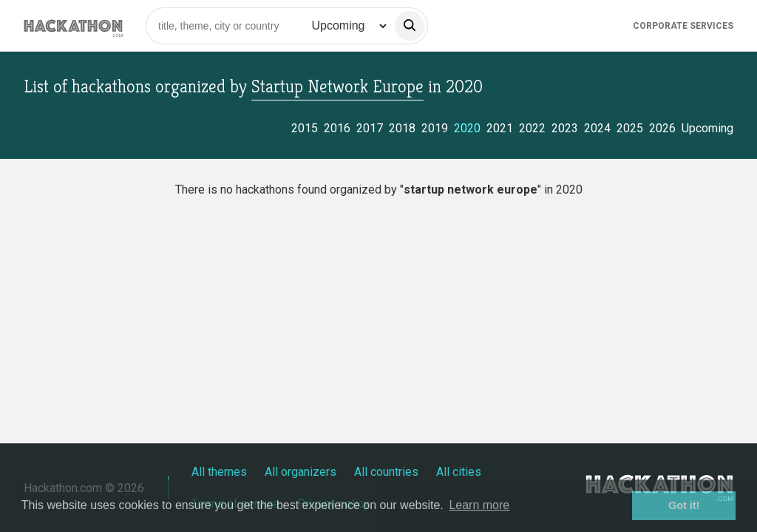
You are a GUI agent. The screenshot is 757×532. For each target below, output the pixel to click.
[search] (410, 26)
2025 (630, 128)
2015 (305, 128)
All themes (219, 472)
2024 (597, 128)
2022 (532, 128)
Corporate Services (683, 26)
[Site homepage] (73, 25)
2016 (337, 128)
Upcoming (707, 128)
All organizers (301, 472)
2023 (565, 128)
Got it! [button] (684, 505)
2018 (402, 128)
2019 (435, 128)
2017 (370, 128)
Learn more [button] (479, 505)
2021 (500, 128)
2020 (467, 128)
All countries (386, 472)
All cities (459, 472)
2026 (662, 128)
